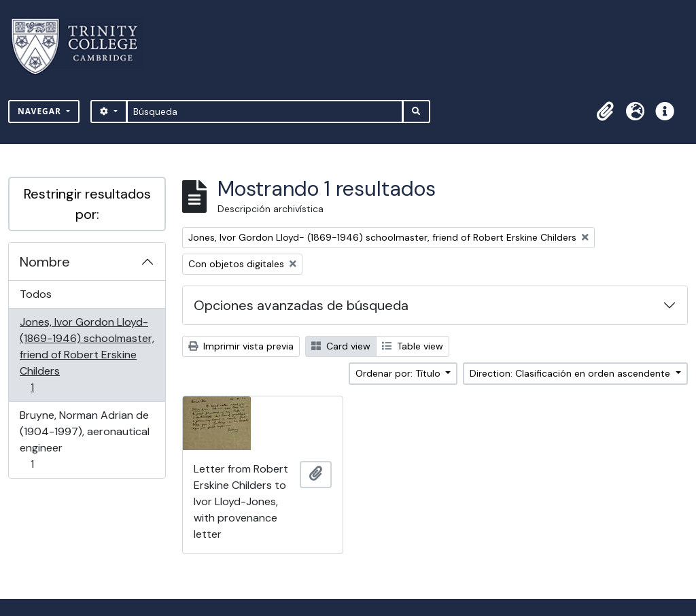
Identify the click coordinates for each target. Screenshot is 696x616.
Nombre (45, 262)
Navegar (41, 111)
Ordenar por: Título (399, 373)
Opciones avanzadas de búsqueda (301, 305)
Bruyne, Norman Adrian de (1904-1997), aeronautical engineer (84, 440)
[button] (605, 112)
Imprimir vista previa (241, 346)
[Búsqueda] (265, 112)
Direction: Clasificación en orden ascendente (571, 373)
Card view (341, 346)
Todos (36, 294)
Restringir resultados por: (87, 204)
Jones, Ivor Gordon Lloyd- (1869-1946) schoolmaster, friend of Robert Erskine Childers (87, 355)
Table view (413, 346)
